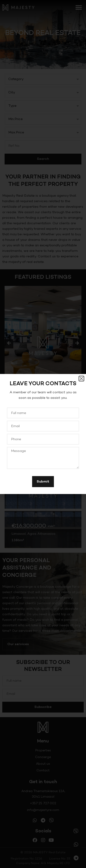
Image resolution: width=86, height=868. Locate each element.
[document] (43, 434)
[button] (81, 379)
